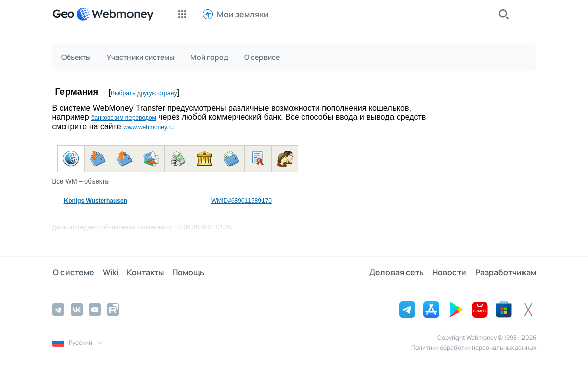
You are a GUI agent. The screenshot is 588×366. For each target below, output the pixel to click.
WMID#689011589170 (241, 201)
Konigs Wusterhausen (96, 201)
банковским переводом (124, 118)
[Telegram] (58, 310)
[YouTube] (95, 310)
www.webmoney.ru (149, 127)
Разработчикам (506, 273)
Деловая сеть (398, 273)
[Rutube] (113, 310)
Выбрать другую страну (144, 93)
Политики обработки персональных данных (474, 348)
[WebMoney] (115, 14)
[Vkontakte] (77, 310)
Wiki (110, 273)
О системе (73, 273)
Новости (450, 273)
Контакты (144, 273)
